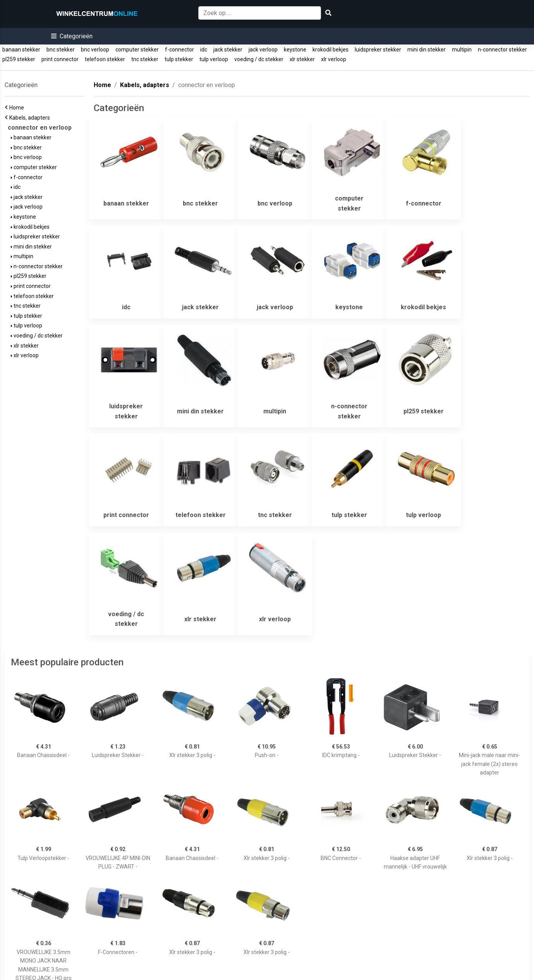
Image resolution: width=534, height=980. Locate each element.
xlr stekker (302, 59)
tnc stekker (145, 59)
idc (204, 50)
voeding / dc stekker (259, 59)
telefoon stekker (105, 59)
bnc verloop (95, 50)
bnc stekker (61, 50)
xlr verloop (334, 59)
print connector (60, 59)
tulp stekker (179, 59)
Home (18, 108)
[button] (72, 36)
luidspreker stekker (378, 50)
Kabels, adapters (31, 118)
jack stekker (228, 50)
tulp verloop (214, 59)
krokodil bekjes (331, 50)
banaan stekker (21, 50)
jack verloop (263, 50)
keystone (295, 50)
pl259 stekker (19, 59)
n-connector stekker (502, 50)
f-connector (179, 50)
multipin (462, 50)
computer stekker (137, 50)
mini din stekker (427, 50)
